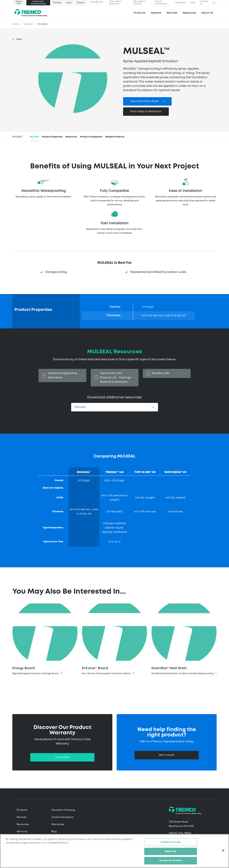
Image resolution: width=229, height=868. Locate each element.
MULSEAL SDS (167, 373)
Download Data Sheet (145, 101)
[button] (214, 3)
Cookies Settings (171, 842)
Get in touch (167, 755)
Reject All (171, 852)
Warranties (181, 3)
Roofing (57, 3)
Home (15, 24)
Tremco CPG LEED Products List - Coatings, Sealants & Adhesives (115, 378)
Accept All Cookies (170, 861)
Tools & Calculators (161, 3)
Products (140, 13)
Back (19, 39)
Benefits (34, 137)
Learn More (62, 757)
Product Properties (52, 137)
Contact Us (204, 3)
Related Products (115, 137)
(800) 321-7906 (180, 834)
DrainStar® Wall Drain (184, 639)
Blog (193, 3)
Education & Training (139, 3)
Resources (189, 13)
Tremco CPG (19, 3)
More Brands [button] (96, 2)
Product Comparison (91, 137)
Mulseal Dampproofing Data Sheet (62, 375)
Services (22, 817)
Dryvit (69, 3)
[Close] (223, 851)
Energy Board (45, 639)
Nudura (81, 3)
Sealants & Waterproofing (38, 3)
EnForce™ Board (114, 639)
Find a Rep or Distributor (116, 3)
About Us (207, 13)
